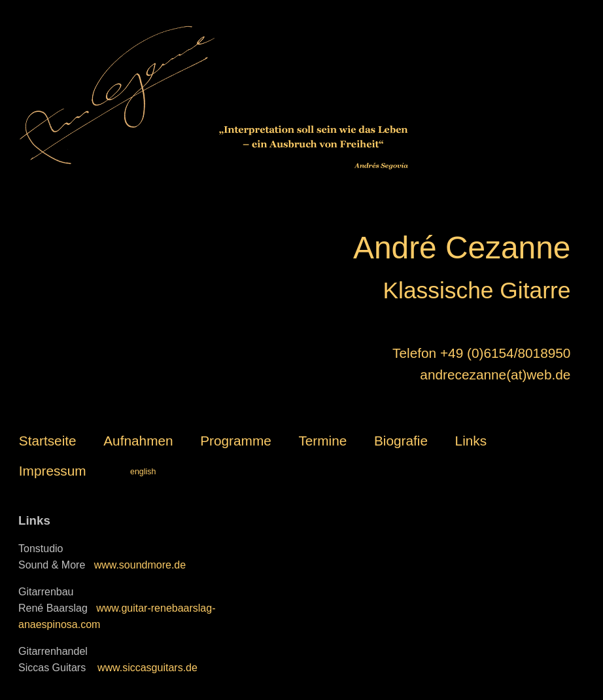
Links (471, 441)
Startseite (48, 441)
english (143, 472)
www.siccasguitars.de (146, 668)
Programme (236, 441)
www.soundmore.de (140, 565)
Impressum (53, 471)
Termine (322, 441)
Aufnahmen (138, 441)
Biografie (401, 441)
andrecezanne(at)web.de (495, 375)
